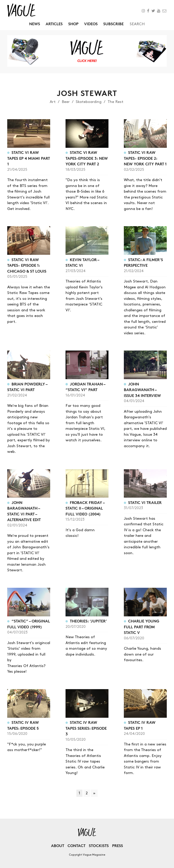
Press (118, 846)
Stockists (99, 846)
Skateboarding (89, 102)
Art (53, 102)
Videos (91, 24)
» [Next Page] (94, 793)
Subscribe (113, 24)
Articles (54, 24)
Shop (73, 24)
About (58, 846)
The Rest (115, 102)
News (35, 24)
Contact (76, 846)
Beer (66, 102)
